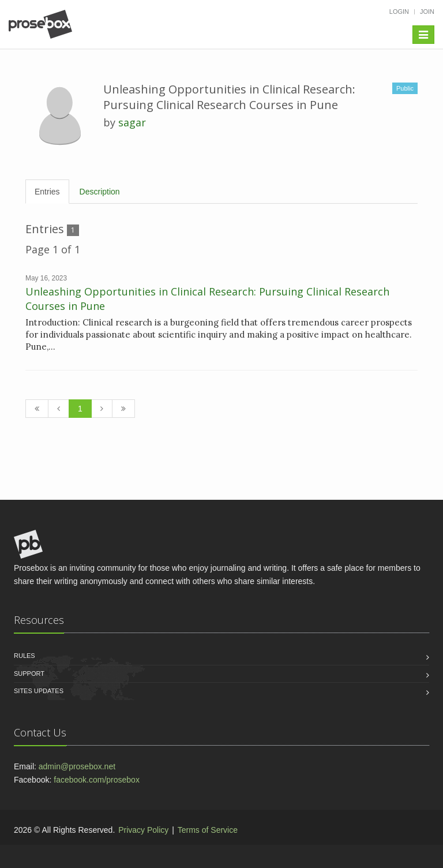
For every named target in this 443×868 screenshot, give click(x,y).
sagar (132, 122)
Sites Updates (39, 691)
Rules (25, 656)
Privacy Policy (143, 830)
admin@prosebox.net (77, 766)
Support (29, 674)
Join (427, 12)
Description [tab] (100, 192)
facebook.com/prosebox (97, 780)
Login (399, 12)
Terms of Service (208, 830)
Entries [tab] (47, 192)
